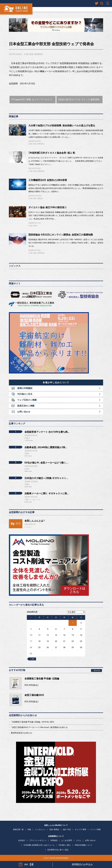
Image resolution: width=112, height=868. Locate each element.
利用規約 (54, 840)
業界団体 (38, 54)
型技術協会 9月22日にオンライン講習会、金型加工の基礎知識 (61, 235)
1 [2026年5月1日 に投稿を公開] (73, 623)
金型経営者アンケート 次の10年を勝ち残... (47, 432)
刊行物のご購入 (65, 845)
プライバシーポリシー (38, 840)
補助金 (40, 198)
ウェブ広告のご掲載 (27, 400)
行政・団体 (29, 54)
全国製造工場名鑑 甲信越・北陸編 (42, 679)
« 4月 (32, 659)
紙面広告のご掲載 (26, 406)
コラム (28, 527)
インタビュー (40, 829)
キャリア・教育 (80, 829)
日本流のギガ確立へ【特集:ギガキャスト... (46, 478)
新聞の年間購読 (25, 388)
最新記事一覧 (18, 829)
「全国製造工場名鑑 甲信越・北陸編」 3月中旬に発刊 (33, 722)
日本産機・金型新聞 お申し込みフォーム (39, 845)
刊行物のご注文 (25, 394)
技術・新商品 (54, 829)
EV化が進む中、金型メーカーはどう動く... (46, 463)
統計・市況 (67, 829)
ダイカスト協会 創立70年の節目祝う (48, 207)
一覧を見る (96, 670)
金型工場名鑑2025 (34, 695)
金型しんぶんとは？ (35, 521)
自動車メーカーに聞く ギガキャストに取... (47, 493)
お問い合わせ (24, 412)
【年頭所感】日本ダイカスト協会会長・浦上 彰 (52, 153)
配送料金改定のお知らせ (22, 733)
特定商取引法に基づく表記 (58, 850)
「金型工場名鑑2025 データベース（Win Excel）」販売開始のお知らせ (39, 727)
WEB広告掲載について (83, 845)
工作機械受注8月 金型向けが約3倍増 (48, 180)
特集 (29, 829)
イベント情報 (95, 829)
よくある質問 (67, 840)
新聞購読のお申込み (82, 864)
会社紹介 (22, 840)
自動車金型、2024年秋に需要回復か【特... (46, 447)
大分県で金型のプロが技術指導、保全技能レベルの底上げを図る (62, 126)
